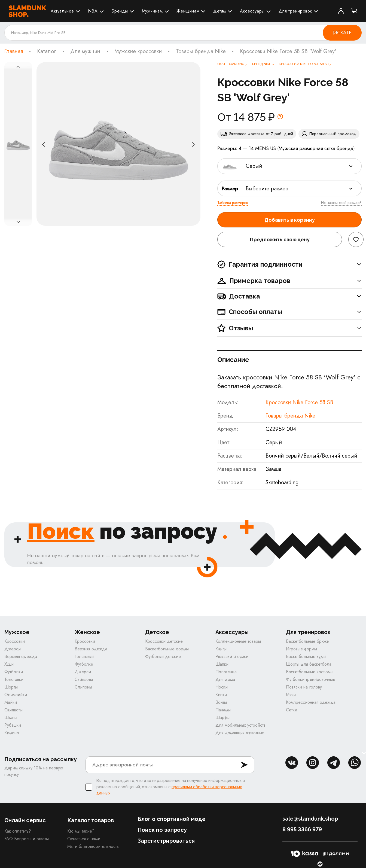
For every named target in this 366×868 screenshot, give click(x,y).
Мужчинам (152, 11)
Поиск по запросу (162, 830)
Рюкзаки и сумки (232, 657)
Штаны (11, 718)
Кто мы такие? (81, 831)
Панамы (223, 710)
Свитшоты (13, 710)
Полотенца (226, 672)
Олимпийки (16, 695)
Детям (220, 11)
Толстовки (14, 680)
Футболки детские (163, 657)
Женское (87, 633)
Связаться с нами (84, 839)
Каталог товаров (91, 821)
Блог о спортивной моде (172, 819)
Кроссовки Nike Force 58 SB (299, 402)
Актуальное (62, 11)
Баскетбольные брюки (308, 642)
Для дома (225, 680)
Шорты (11, 687)
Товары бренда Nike (201, 51)
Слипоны (83, 687)
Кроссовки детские (164, 642)
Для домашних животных (240, 733)
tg (334, 763)
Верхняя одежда (21, 657)
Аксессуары (252, 11)
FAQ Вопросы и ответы (27, 839)
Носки (222, 687)
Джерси (13, 649)
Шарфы (222, 718)
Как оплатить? (18, 831)
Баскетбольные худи (306, 657)
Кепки (221, 695)
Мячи (291, 695)
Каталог (47, 51)
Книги (221, 649)
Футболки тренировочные (311, 680)
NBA (93, 11)
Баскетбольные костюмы (310, 672)
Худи (9, 664)
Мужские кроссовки (138, 51)
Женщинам (188, 11)
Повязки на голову (304, 687)
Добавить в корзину (290, 220)
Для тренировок (295, 11)
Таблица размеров (233, 203)
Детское (157, 633)
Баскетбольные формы (167, 649)
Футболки (14, 672)
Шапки (222, 664)
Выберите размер (267, 189)
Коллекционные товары (238, 642)
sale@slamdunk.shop (310, 819)
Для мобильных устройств (240, 725)
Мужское (17, 633)
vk (292, 763)
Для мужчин (85, 51)
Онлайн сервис (25, 821)
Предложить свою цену (280, 240)
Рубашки (13, 725)
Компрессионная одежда (311, 703)
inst (313, 763)
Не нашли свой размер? (341, 203)
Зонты (221, 703)
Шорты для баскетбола (309, 664)
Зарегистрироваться (166, 841)
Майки (11, 703)
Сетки (292, 710)
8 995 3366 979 (302, 830)
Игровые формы (301, 649)
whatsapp (355, 763)
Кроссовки (15, 642)
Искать (342, 33)
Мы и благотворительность (93, 847)
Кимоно (12, 733)
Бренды (120, 11)
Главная (13, 51)
